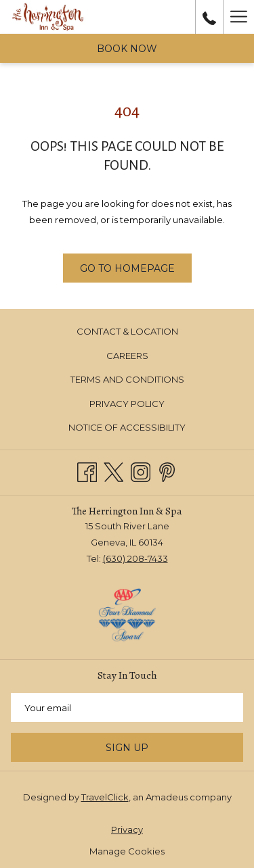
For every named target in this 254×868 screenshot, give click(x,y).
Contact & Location (127, 331)
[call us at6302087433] (209, 17)
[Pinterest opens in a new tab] (167, 471)
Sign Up (127, 748)
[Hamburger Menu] (238, 17)
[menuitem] (127, 332)
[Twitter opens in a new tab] (113, 471)
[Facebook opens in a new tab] (87, 471)
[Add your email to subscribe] (127, 707)
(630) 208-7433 (135, 558)
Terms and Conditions (127, 379)
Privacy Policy (127, 404)
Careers (127, 356)
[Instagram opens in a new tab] (141, 471)
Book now (127, 49)
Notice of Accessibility (127, 427)
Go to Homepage (127, 268)
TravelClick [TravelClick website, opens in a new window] (105, 797)
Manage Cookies (127, 851)
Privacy (127, 829)
